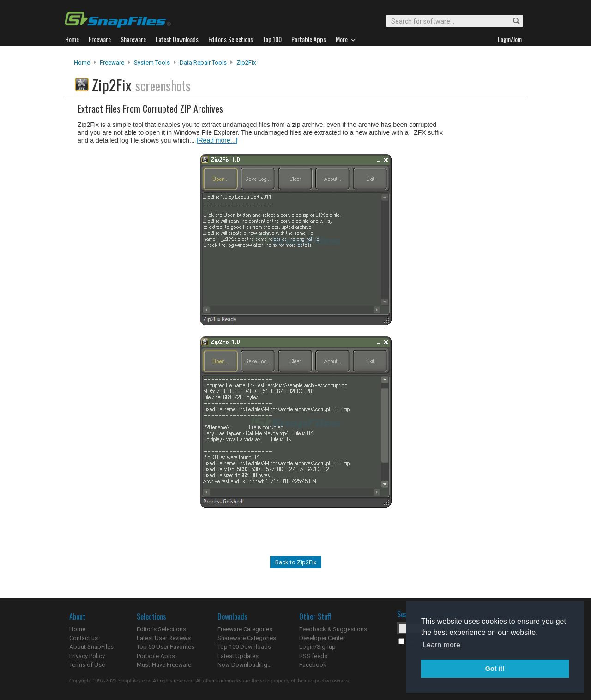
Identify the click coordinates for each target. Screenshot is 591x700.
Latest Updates (238, 656)
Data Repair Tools (203, 63)
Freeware (112, 63)
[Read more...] (217, 140)
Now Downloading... (244, 665)
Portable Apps (156, 656)
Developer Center (322, 638)
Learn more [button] (441, 645)
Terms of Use (87, 665)
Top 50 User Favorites (166, 647)
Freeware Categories (245, 629)
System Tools (152, 63)
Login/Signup (317, 647)
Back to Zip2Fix (296, 562)
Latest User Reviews (164, 638)
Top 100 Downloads (244, 647)
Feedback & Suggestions (333, 629)
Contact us (84, 638)
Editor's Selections (161, 629)
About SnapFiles (91, 647)
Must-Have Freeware (164, 665)
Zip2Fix (246, 63)
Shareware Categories (247, 638)
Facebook (313, 665)
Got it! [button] (495, 669)
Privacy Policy (87, 656)
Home (82, 63)
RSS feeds (313, 656)
